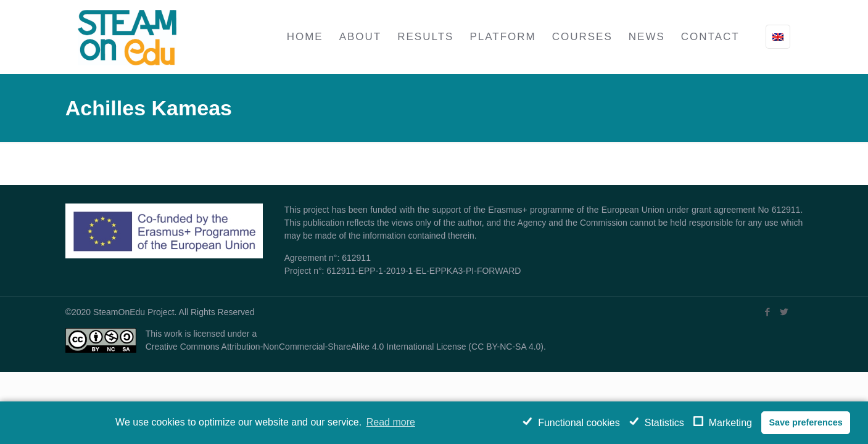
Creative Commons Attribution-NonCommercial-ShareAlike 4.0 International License (306, 347)
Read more (391, 422)
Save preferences (805, 422)
